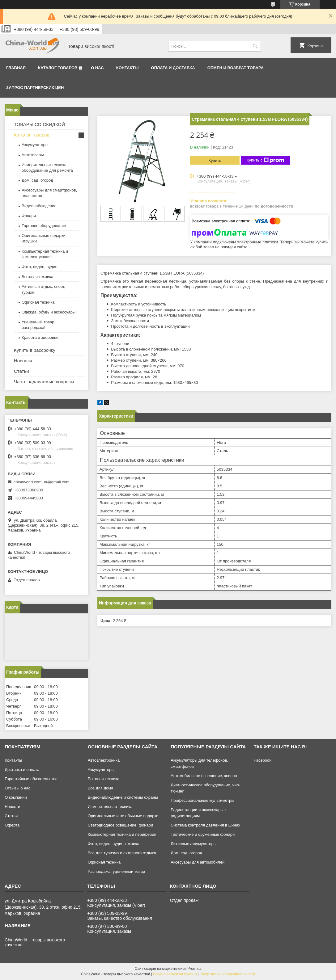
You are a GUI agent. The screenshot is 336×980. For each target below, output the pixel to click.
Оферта (12, 825)
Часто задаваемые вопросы (44, 382)
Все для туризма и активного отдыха (122, 853)
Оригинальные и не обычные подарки (123, 816)
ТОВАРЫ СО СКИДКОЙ (39, 124)
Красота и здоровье (40, 337)
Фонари (29, 216)
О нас (97, 68)
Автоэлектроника (104, 760)
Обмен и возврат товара (236, 68)
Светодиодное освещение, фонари (121, 825)
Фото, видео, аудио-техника (114, 844)
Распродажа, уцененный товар (116, 871)
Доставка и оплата (22, 770)
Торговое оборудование (44, 226)
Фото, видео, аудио (40, 267)
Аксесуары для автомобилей (198, 862)
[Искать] (255, 46)
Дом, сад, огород (37, 180)
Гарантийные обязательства (31, 779)
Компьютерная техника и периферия (122, 834)
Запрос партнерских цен (35, 88)
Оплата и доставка (173, 68)
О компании (16, 797)
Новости (23, 361)
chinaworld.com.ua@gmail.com (42, 482)
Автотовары (33, 155)
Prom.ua (194, 969)
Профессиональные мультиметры (202, 800)
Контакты (128, 68)
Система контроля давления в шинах (205, 825)
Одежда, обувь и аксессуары (49, 312)
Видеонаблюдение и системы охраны (123, 797)
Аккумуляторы (35, 145)
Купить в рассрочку (35, 350)
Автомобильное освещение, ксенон (204, 776)
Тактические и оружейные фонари (203, 834)
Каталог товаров (58, 68)
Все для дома (101, 788)
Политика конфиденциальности (228, 974)
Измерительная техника (110, 807)
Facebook (263, 760)
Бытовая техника (37, 277)
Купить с (265, 160)
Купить (215, 160)
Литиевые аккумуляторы (194, 844)
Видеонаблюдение (39, 206)
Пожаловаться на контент (175, 974)
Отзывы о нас (17, 788)
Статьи (21, 371)
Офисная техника (38, 302)
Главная (16, 68)
